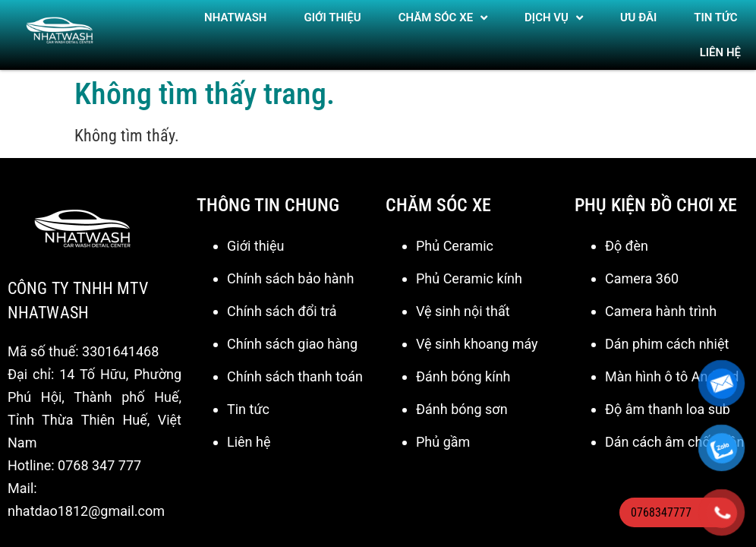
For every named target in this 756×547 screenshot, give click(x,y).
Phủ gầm (443, 433)
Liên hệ (720, 52)
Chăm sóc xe (443, 18)
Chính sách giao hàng (292, 335)
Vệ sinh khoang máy (477, 335)
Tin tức (248, 400)
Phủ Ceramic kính (469, 269)
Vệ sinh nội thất (463, 302)
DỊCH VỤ (554, 18)
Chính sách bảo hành (290, 269)
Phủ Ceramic (455, 237)
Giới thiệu (333, 17)
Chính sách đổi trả (282, 302)
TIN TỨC (715, 17)
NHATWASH (235, 17)
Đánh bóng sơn (462, 400)
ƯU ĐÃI (638, 17)
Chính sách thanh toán (295, 367)
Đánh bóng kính (463, 367)
